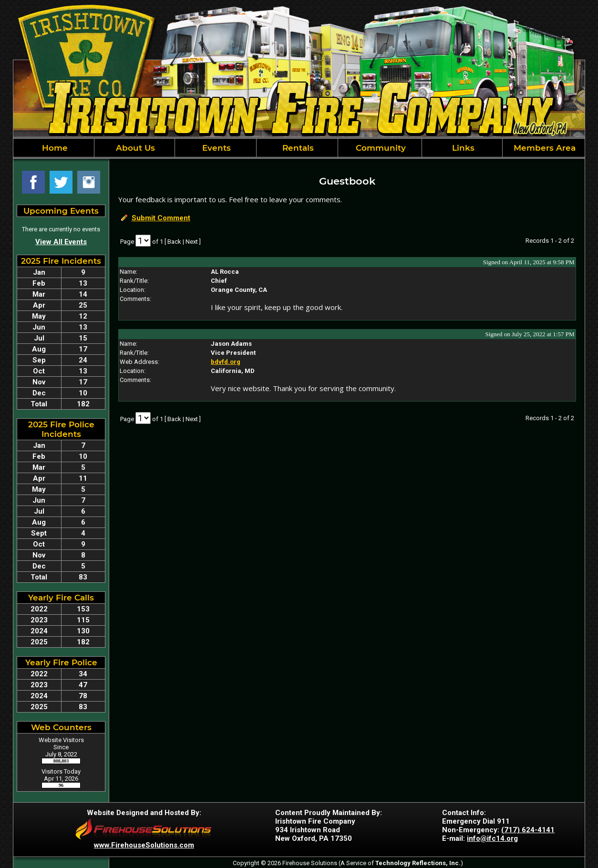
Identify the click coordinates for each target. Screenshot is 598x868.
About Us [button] (134, 148)
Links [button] (462, 148)
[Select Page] (143, 241)
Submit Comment (161, 218)
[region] (299, 148)
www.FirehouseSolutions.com (144, 845)
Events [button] (215, 148)
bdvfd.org (226, 362)
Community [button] (380, 148)
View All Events (61, 242)
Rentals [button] (297, 148)
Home (54, 148)
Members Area (543, 148)
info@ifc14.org (492, 838)
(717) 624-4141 (528, 830)
